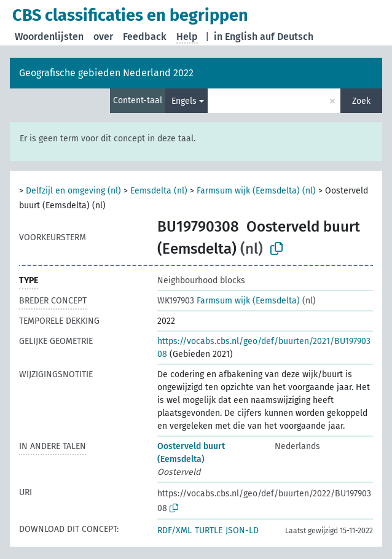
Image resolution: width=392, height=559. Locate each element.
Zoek (361, 101)
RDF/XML (174, 530)
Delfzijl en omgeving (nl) (73, 191)
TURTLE (209, 530)
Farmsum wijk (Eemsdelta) (229, 301)
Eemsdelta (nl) (159, 191)
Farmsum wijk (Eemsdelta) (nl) (256, 191)
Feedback (145, 37)
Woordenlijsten (49, 37)
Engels (184, 101)
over (103, 37)
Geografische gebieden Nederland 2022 (106, 73)
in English (236, 37)
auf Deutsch (287, 37)
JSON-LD (242, 530)
